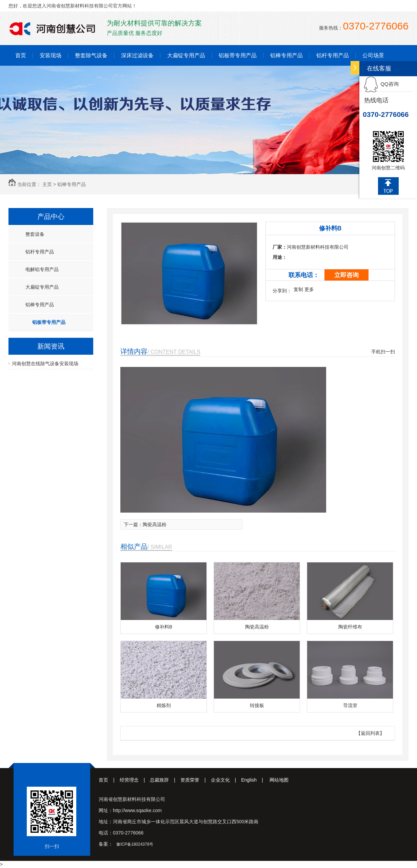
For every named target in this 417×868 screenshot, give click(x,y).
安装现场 (51, 55)
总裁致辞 (165, 780)
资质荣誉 (196, 780)
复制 (298, 289)
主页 (47, 184)
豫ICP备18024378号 (135, 844)
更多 (309, 289)
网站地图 (279, 780)
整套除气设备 (91, 55)
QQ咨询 (381, 84)
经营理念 (135, 780)
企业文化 (226, 780)
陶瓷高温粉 (155, 524)
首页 (21, 55)
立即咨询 (346, 275)
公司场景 (373, 55)
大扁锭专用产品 (186, 55)
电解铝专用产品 (42, 269)
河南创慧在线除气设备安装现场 (45, 364)
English (255, 780)
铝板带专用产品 (238, 55)
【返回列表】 (370, 733)
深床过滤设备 (137, 55)
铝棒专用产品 (286, 55)
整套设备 (35, 234)
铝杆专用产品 (333, 55)
